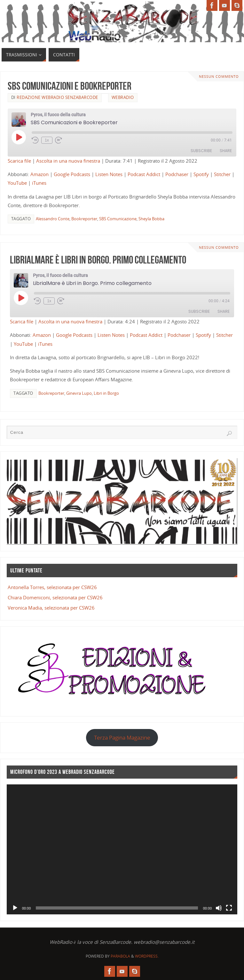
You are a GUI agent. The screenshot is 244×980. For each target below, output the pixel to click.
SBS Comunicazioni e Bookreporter (70, 86)
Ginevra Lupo (79, 393)
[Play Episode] (19, 137)
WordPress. (147, 956)
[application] (122, 849)
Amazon (39, 174)
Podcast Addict (144, 174)
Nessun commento (219, 77)
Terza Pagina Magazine (122, 737)
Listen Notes (109, 174)
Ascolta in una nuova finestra (68, 161)
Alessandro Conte (53, 219)
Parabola (120, 956)
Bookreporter (84, 219)
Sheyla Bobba (151, 219)
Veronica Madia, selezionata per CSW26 (51, 608)
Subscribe (201, 151)
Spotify (201, 174)
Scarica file (19, 161)
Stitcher (222, 174)
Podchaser (177, 174)
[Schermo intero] (229, 908)
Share (226, 151)
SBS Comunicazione (118, 219)
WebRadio (123, 97)
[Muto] (219, 908)
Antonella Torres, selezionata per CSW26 (52, 587)
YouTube (17, 183)
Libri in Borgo (106, 393)
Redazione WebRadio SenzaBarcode (57, 97)
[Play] (15, 908)
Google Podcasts (72, 174)
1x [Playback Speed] (47, 140)
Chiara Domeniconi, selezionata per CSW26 (55, 597)
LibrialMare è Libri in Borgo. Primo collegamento (98, 260)
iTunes (39, 183)
